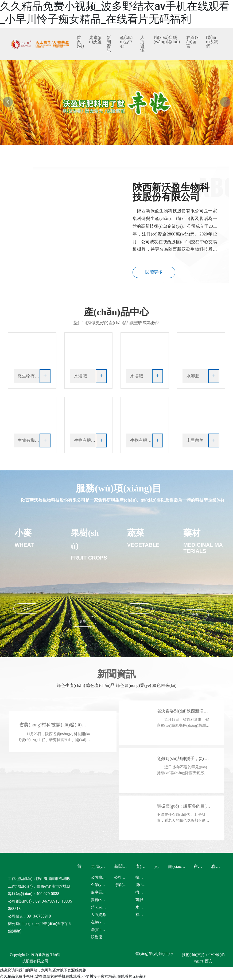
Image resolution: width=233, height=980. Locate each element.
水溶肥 (80, 377)
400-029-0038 (48, 894)
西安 (209, 962)
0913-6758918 (48, 902)
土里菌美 (195, 441)
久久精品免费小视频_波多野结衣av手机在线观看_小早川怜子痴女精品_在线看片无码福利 (115, 13)
